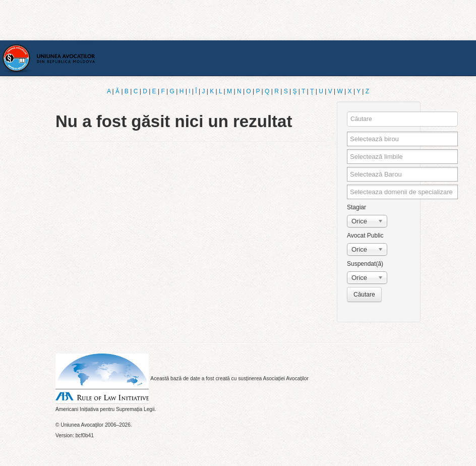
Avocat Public (365, 236)
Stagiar (356, 207)
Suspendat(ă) (365, 264)
